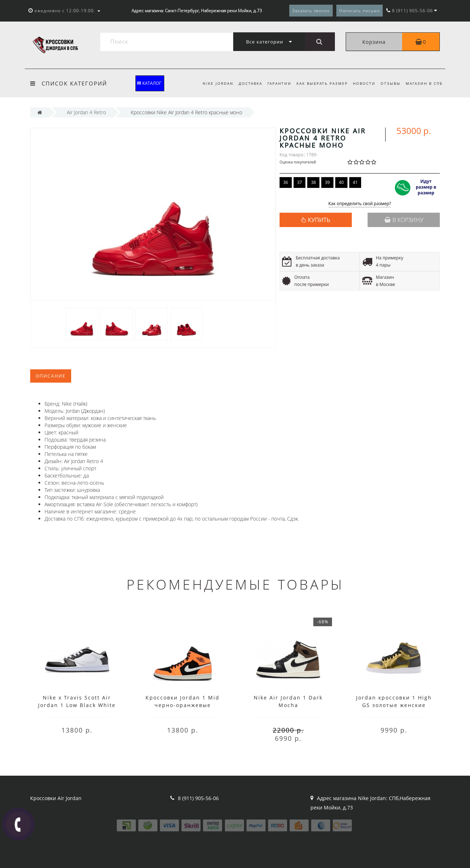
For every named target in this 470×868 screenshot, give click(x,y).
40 (341, 182)
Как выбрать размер (319, 83)
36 (286, 182)
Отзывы (390, 83)
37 (300, 182)
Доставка (245, 83)
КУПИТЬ (319, 220)
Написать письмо (360, 11)
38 (313, 182)
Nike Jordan (211, 83)
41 (355, 182)
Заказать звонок (311, 11)
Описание (51, 376)
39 (327, 182)
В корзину (404, 220)
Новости (362, 83)
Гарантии (275, 83)
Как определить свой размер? (360, 204)
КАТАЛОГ (149, 83)
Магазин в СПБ (424, 83)
